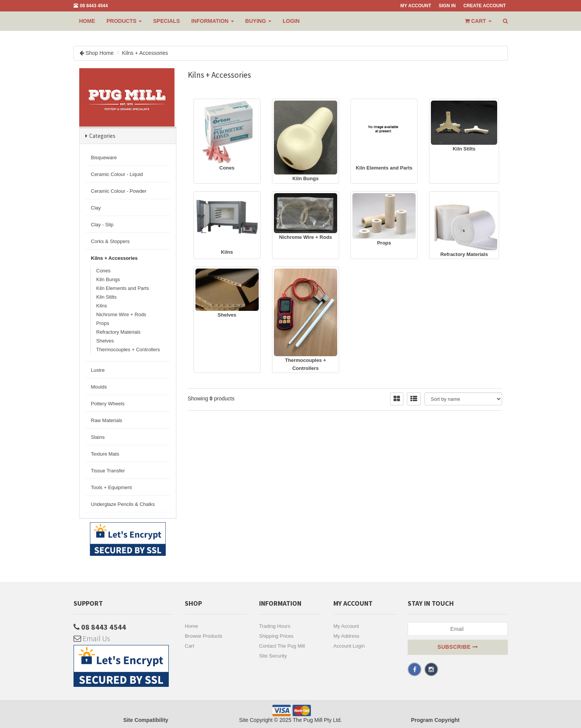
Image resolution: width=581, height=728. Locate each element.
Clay (96, 208)
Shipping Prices (276, 636)
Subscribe (458, 647)
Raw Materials (107, 420)
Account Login (349, 646)
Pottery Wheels (108, 404)
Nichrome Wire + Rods (121, 314)
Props (103, 323)
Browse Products (203, 636)
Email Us (92, 638)
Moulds (99, 387)
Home (87, 21)
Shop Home (99, 53)
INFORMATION (213, 21)
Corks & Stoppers (110, 241)
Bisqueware (104, 158)
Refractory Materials (118, 332)
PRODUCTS (124, 21)
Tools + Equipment (111, 487)
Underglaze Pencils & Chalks (123, 504)
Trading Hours (275, 626)
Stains (98, 437)
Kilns (102, 306)
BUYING (258, 21)
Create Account (484, 6)
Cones (104, 271)
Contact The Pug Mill (282, 646)
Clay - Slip (102, 225)
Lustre (98, 370)
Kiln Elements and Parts (123, 288)
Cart (190, 646)
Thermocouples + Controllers (128, 350)
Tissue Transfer (108, 471)
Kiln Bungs (108, 279)
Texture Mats (105, 454)
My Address (346, 636)
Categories (102, 136)
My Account (346, 626)
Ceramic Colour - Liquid (117, 174)
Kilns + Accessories (145, 53)
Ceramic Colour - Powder (119, 191)
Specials (166, 21)
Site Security (273, 656)
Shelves (105, 341)
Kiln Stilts (106, 297)
